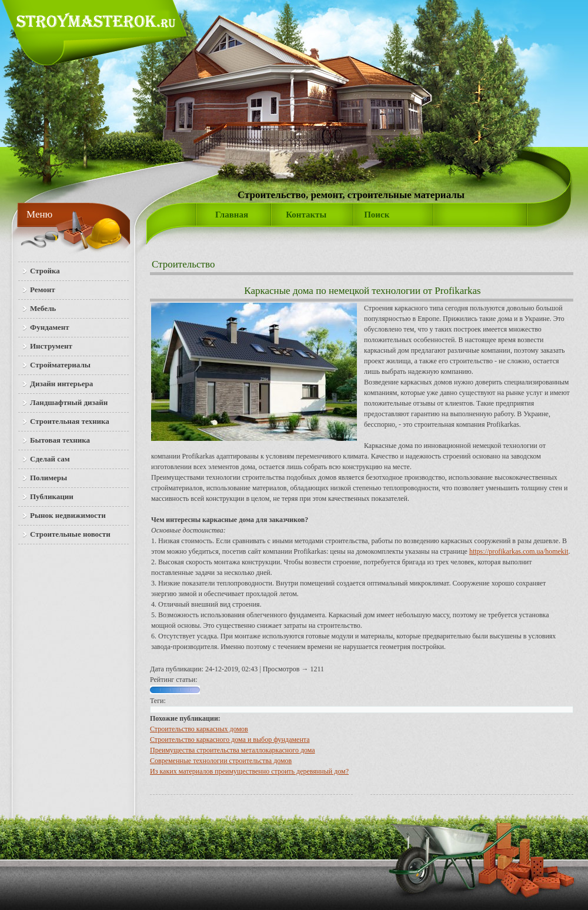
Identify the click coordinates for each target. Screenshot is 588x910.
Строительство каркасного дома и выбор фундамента (230, 740)
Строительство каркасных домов (199, 729)
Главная (232, 215)
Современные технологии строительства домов (221, 761)
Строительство (183, 264)
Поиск (377, 215)
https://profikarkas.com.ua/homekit (519, 551)
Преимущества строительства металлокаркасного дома (233, 750)
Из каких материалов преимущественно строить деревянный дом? (249, 771)
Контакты (306, 215)
